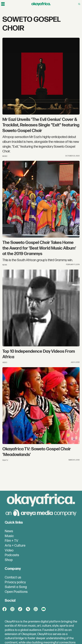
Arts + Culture (15, 546)
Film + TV (11, 541)
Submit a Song (16, 587)
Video (9, 550)
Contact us (13, 577)
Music (9, 536)
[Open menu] (3, 4)
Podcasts (12, 555)
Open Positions (16, 592)
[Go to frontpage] (41, 4)
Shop (9, 560)
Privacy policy (15, 582)
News (9, 531)
